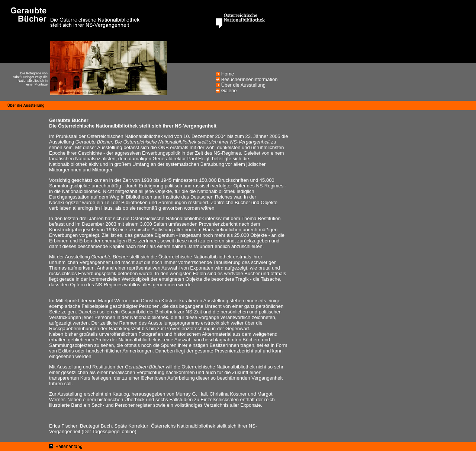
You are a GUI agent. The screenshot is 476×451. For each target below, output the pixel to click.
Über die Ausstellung (243, 85)
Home (228, 74)
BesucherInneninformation (250, 79)
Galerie (229, 91)
